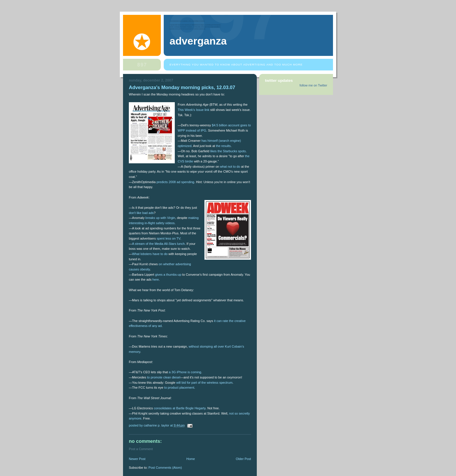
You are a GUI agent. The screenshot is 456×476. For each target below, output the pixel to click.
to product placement (179, 387)
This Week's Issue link (194, 110)
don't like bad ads (141, 213)
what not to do (230, 167)
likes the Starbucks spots (228, 151)
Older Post (243, 459)
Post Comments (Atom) (165, 468)
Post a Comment (141, 449)
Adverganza (198, 41)
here (156, 279)
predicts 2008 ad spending (175, 182)
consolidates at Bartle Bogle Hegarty (180, 408)
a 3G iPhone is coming (185, 372)
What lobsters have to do (150, 254)
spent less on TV (169, 238)
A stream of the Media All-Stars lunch (158, 244)
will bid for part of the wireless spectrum (204, 383)
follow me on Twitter (313, 85)
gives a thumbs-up (168, 275)
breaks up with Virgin (160, 218)
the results (223, 146)
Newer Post (137, 459)
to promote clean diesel (164, 377)
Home (191, 459)
